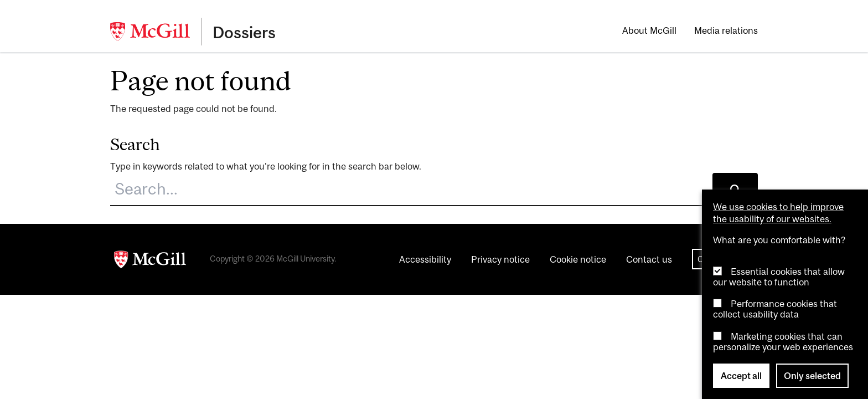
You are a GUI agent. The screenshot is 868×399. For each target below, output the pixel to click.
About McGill (649, 30)
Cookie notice (578, 259)
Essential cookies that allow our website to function (779, 277)
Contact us (649, 259)
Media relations (726, 30)
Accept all (741, 376)
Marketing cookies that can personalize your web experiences (783, 342)
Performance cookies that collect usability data (775, 309)
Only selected (812, 376)
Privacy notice (500, 259)
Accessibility (425, 259)
